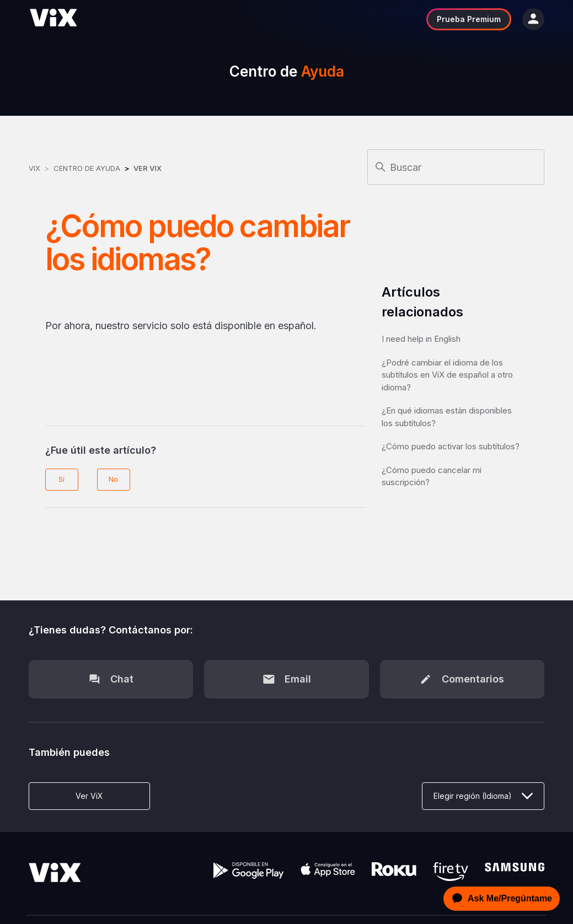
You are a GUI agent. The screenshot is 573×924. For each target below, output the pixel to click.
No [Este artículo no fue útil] (113, 479)
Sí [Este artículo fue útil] (61, 479)
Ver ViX (148, 168)
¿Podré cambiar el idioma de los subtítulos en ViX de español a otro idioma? (447, 375)
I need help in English (421, 339)
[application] (499, 899)
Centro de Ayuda (87, 168)
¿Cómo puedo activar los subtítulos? (451, 446)
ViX (34, 168)
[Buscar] (456, 167)
